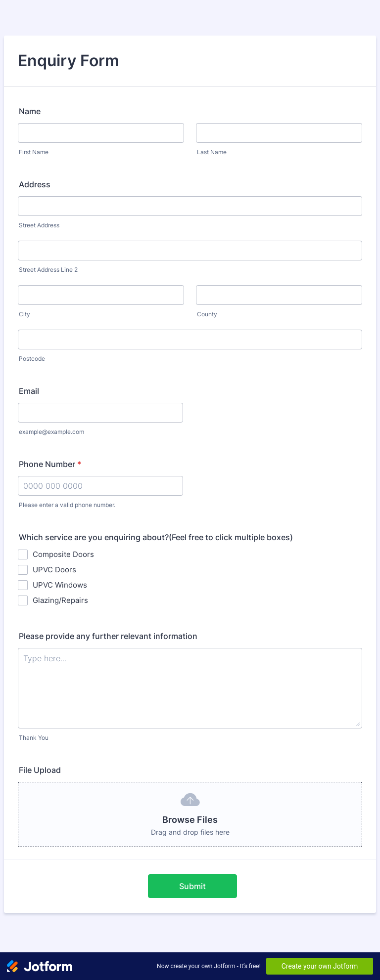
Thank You (34, 738)
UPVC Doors (54, 570)
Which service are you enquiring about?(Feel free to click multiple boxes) (156, 537)
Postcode (32, 359)
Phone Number (50, 464)
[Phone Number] (100, 486)
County (207, 314)
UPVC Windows (60, 585)
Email (29, 391)
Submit (192, 886)
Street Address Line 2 (48, 270)
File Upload (40, 770)
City (24, 314)
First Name (34, 152)
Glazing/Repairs (60, 600)
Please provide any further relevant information (108, 636)
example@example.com (51, 432)
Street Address (39, 225)
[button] (190, 814)
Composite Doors (63, 554)
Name (30, 111)
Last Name (212, 152)
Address (35, 184)
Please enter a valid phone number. (67, 505)
